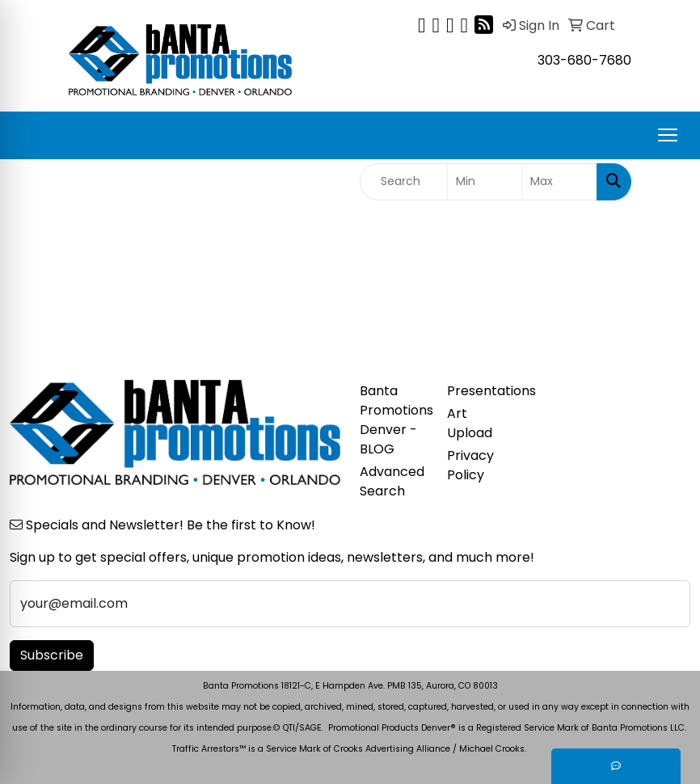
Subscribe (52, 655)
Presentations (481, 391)
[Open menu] (668, 135)
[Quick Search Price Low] (485, 182)
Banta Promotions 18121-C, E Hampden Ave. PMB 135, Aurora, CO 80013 (350, 686)
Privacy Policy (470, 465)
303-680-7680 (584, 60)
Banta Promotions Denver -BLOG (394, 420)
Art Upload (470, 423)
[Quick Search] (404, 182)
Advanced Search (392, 481)
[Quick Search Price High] (559, 182)
